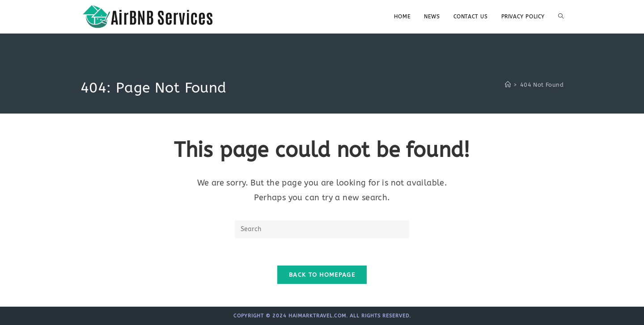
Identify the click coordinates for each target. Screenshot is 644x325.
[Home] (508, 85)
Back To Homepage (322, 275)
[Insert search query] (322, 229)
